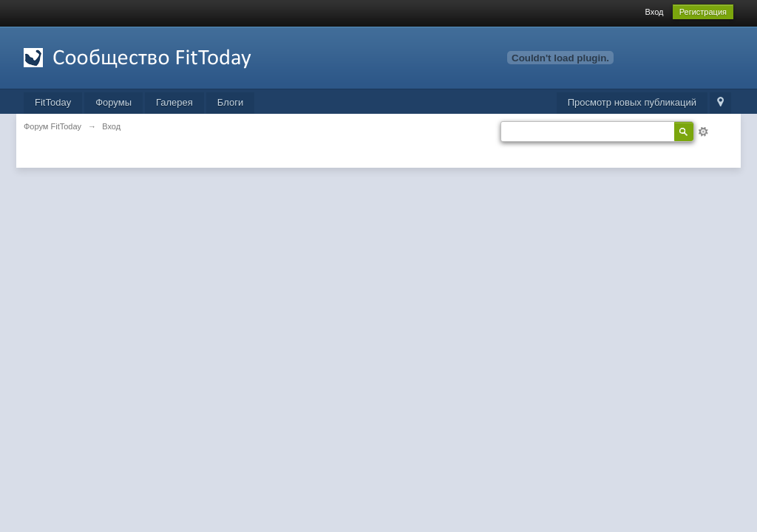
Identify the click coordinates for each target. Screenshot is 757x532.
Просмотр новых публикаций (632, 102)
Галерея (174, 102)
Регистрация (703, 12)
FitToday (53, 102)
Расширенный (703, 132)
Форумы (113, 102)
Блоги (230, 102)
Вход (655, 12)
